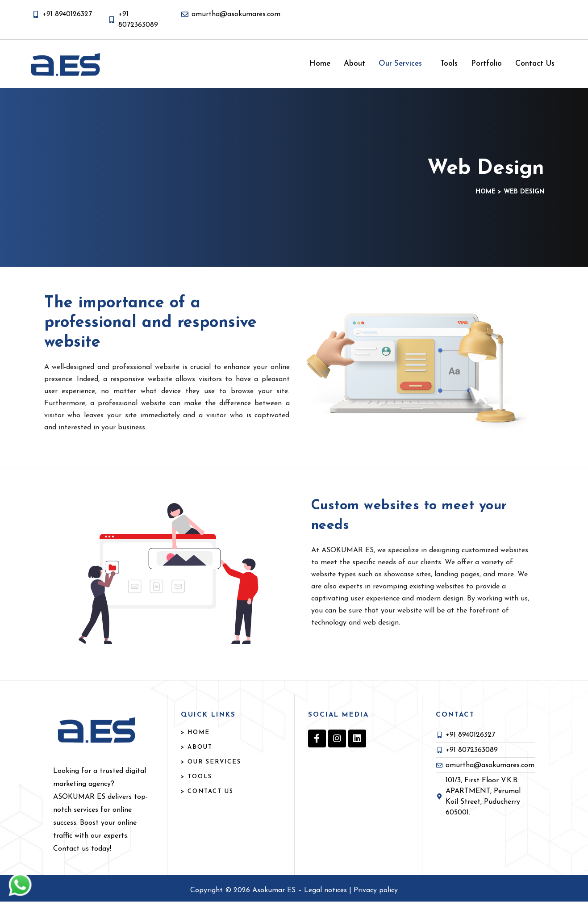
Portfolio (486, 64)
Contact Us (535, 64)
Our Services (400, 64)
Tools (449, 64)
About (354, 64)
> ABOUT (197, 747)
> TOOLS (196, 777)
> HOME (195, 732)
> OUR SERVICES (211, 762)
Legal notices (327, 890)
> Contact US (207, 791)
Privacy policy (376, 890)
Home (320, 64)
